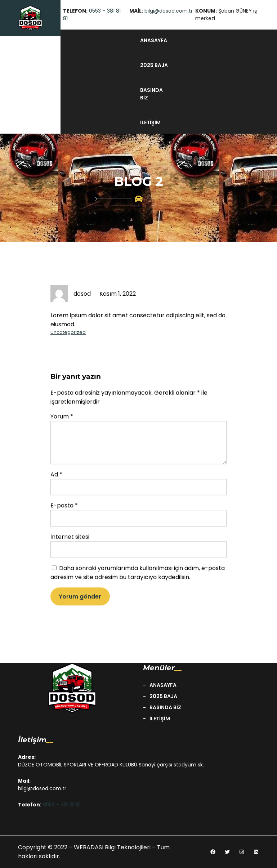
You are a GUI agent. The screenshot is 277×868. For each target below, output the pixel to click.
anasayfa (154, 40)
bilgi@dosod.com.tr (169, 11)
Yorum (62, 422)
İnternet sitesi (70, 542)
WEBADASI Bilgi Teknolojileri (113, 847)
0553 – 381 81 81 (62, 805)
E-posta (64, 511)
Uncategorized (68, 332)
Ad (56, 480)
